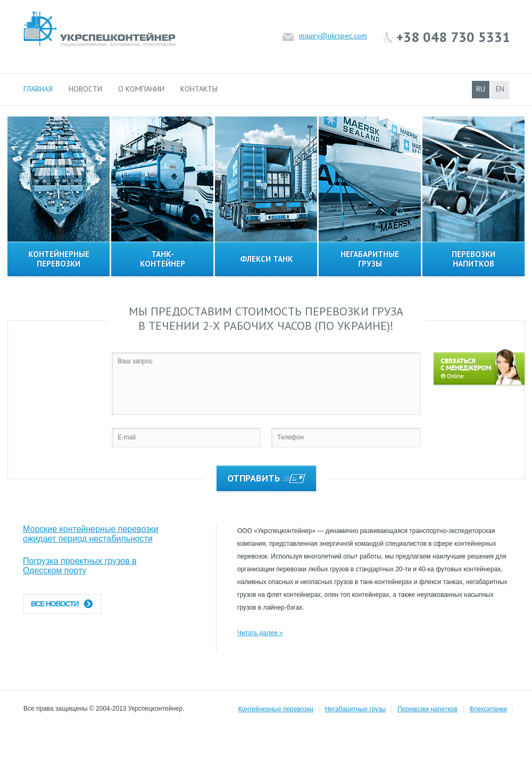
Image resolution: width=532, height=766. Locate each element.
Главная (38, 89)
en (500, 89)
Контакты (199, 89)
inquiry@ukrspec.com (333, 36)
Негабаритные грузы (356, 709)
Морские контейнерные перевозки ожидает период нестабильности (90, 534)
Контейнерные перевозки (276, 709)
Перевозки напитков (427, 709)
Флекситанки (488, 709)
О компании (141, 89)
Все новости (62, 604)
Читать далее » (260, 633)
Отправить (266, 478)
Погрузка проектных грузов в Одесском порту (80, 566)
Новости (85, 89)
